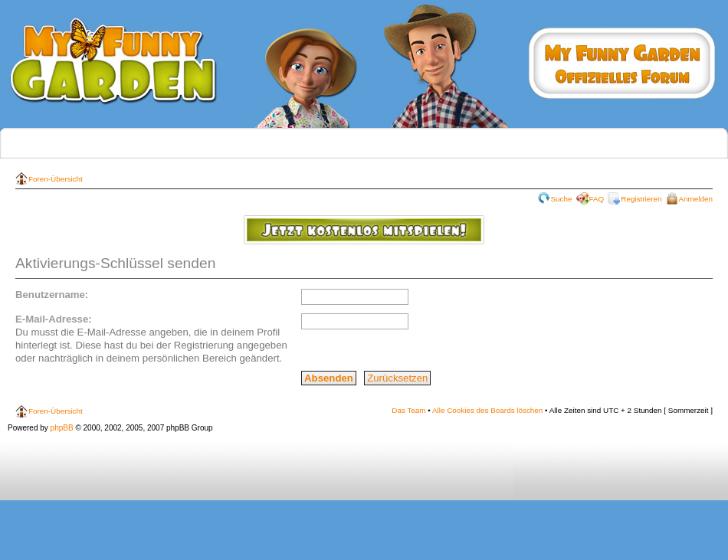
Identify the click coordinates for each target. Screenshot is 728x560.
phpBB (62, 428)
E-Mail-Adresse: (54, 319)
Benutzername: (52, 295)
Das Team (408, 410)
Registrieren (641, 199)
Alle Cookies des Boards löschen (487, 410)
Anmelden (696, 199)
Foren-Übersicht (56, 179)
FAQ (597, 199)
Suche (562, 199)
